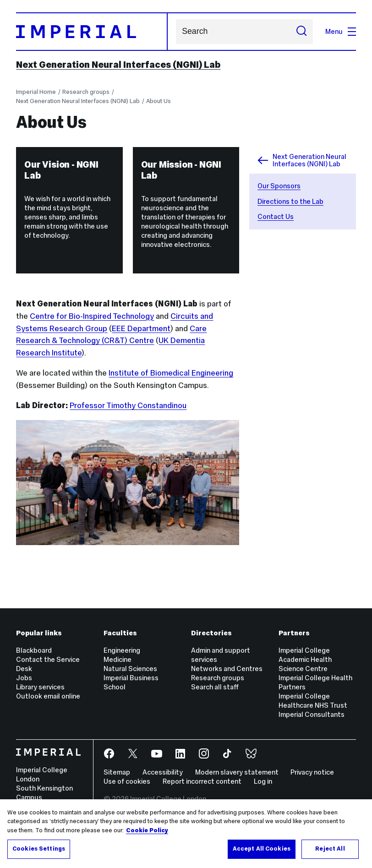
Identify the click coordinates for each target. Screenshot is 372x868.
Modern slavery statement (237, 772)
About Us (159, 101)
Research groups (86, 92)
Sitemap (117, 772)
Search (176, 31)
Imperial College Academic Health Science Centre (305, 659)
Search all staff (215, 687)
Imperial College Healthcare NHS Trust (313, 701)
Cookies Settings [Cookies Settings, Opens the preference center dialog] (39, 849)
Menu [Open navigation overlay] (341, 31)
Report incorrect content (202, 781)
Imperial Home (36, 92)
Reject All (330, 849)
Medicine (118, 659)
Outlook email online (48, 696)
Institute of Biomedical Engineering (171, 373)
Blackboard (34, 650)
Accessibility (163, 772)
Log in (263, 781)
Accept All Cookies (262, 849)
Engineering (122, 650)
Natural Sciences (130, 669)
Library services (40, 687)
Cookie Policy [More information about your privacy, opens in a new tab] (147, 830)
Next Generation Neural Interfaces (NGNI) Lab (118, 65)
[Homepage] (92, 32)
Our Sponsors (279, 186)
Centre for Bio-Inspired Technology (92, 316)
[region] (186, 834)
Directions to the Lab (290, 201)
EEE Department (141, 328)
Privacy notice (312, 772)
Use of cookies (127, 781)
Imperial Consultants (312, 714)
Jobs (24, 678)
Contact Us (276, 216)
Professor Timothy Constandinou (128, 405)
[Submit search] (301, 32)
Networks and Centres (227, 669)
